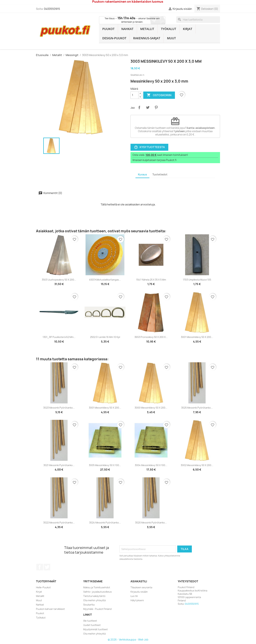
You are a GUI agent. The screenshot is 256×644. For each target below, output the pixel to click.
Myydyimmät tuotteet (96, 629)
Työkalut (169, 29)
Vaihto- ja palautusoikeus (97, 592)
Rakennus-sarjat (147, 38)
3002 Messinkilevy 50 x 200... (197, 465)
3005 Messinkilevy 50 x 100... (105, 465)
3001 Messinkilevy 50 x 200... (197, 337)
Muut (171, 38)
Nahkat (127, 29)
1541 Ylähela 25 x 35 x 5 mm (151, 280)
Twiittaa (148, 107)
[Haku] (198, 20)
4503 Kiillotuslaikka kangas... (105, 280)
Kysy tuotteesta (149, 147)
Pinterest (156, 107)
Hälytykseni (137, 600)
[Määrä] (134, 95)
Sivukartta (89, 605)
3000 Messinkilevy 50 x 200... (151, 408)
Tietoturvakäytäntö (94, 596)
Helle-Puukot (43, 587)
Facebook (40, 567)
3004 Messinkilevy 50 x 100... (151, 465)
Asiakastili (139, 581)
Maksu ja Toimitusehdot (97, 587)
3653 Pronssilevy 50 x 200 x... (151, 337)
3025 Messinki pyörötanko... (197, 408)
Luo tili (134, 596)
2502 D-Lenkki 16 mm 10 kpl (105, 337)
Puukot (108, 29)
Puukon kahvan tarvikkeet (50, 609)
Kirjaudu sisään (139, 592)
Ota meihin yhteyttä (94, 600)
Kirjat (188, 29)
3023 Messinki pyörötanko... (59, 408)
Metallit (147, 29)
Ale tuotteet (90, 621)
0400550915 (52, 9)
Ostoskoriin (159, 95)
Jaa (139, 107)
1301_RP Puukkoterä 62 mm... (59, 337)
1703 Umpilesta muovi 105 (197, 280)
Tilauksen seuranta (141, 587)
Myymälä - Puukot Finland (97, 609)
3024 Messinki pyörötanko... (105, 523)
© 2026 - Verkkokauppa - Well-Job (128, 640)
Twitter (47, 567)
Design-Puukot (114, 38)
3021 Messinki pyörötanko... (59, 465)
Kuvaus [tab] (142, 175)
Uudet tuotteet (92, 625)
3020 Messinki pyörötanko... (151, 523)
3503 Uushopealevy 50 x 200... (59, 280)
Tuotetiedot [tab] (160, 175)
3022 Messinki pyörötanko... (59, 523)
